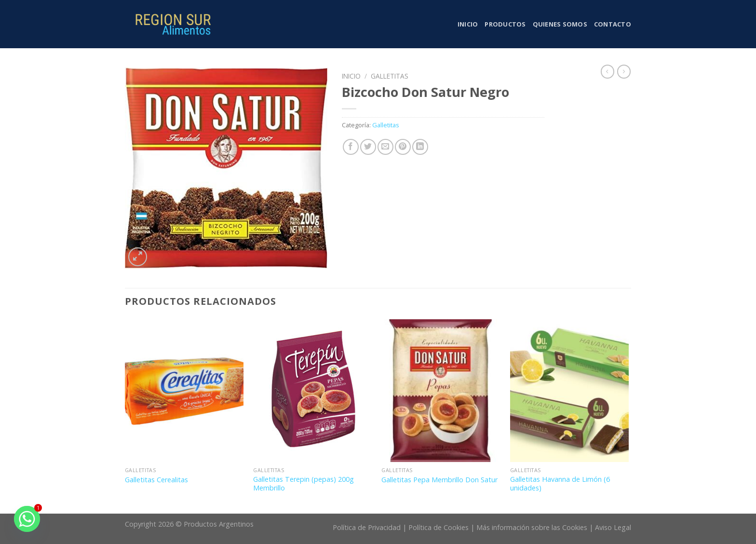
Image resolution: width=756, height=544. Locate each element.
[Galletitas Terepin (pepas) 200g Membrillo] (313, 391)
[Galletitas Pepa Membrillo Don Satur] (441, 391)
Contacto (613, 24)
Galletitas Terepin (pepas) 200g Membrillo (304, 484)
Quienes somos (560, 24)
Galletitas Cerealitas (156, 480)
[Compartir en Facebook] (351, 147)
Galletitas (390, 76)
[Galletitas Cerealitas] (184, 391)
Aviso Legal (613, 527)
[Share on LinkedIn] (420, 147)
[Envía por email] (385, 147)
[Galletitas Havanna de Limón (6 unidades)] (570, 391)
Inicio (468, 24)
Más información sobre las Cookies (532, 527)
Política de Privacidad (367, 527)
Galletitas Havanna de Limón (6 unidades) (560, 484)
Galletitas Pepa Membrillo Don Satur (439, 480)
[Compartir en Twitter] (368, 147)
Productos (505, 24)
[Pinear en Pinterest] (403, 147)
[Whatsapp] (27, 519)
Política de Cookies (439, 527)
